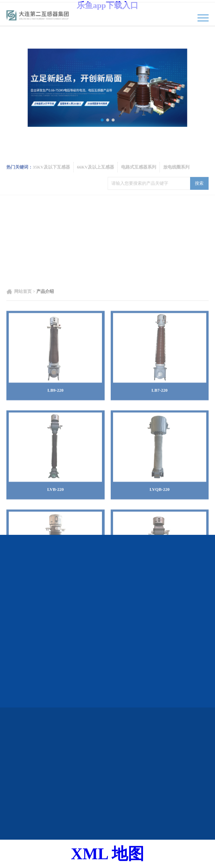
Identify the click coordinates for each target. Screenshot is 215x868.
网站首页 (23, 393)
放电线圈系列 (176, 176)
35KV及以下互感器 (51, 176)
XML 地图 (108, 854)
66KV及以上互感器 (96, 176)
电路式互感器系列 (139, 176)
